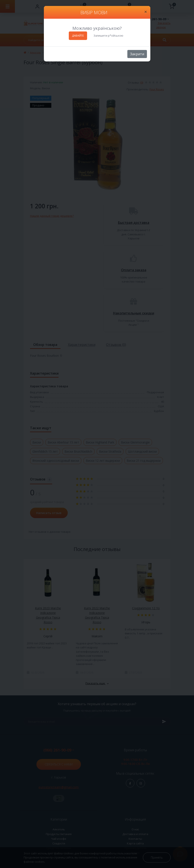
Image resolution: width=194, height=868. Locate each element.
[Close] (146, 12)
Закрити (137, 54)
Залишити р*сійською (108, 36)
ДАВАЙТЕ (78, 36)
